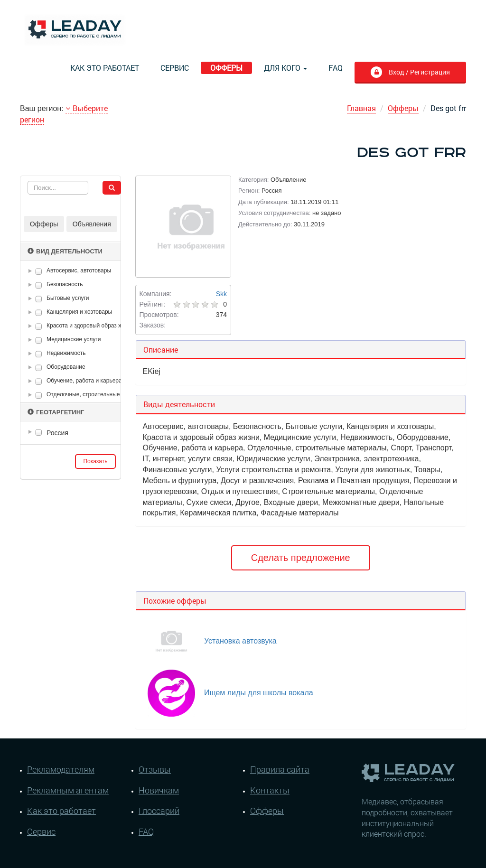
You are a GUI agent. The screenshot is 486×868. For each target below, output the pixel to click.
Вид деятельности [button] (65, 251)
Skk (221, 294)
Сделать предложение (301, 558)
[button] (32, 271)
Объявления (92, 224)
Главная (361, 108)
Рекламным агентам (68, 790)
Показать (95, 461)
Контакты (270, 790)
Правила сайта (280, 769)
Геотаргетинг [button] (56, 412)
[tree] (70, 433)
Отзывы (155, 769)
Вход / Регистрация (418, 72)
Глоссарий (159, 811)
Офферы (226, 68)
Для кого (285, 68)
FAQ (336, 68)
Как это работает (105, 68)
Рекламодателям (61, 769)
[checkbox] (39, 271)
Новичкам (159, 790)
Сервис (175, 68)
